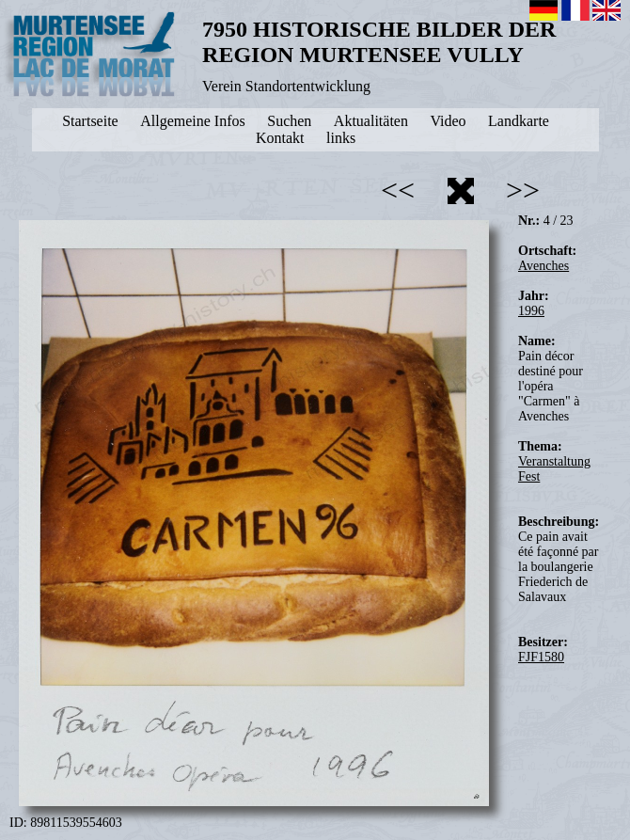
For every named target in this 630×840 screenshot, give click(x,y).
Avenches (543, 266)
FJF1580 (541, 657)
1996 (531, 311)
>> (523, 190)
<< (398, 190)
